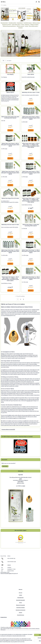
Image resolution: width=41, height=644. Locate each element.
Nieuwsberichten (20, 598)
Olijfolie (3, 354)
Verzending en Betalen (20, 608)
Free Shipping (10, 74)
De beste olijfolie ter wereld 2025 (8, 430)
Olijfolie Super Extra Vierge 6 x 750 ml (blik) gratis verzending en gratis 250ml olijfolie (10, 173)
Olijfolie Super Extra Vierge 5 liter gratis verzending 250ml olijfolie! (10, 117)
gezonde (29, 401)
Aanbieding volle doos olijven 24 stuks (10, 225)
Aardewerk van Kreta (7, 25)
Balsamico (27, 25)
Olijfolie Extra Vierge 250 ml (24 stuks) (10, 198)
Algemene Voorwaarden (21, 605)
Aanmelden (5, 466)
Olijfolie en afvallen (34, 25)
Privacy (21, 603)
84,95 (24, 486)
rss (19, 642)
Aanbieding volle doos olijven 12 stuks (31, 92)
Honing (23, 25)
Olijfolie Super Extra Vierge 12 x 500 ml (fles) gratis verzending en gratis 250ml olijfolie (31, 251)
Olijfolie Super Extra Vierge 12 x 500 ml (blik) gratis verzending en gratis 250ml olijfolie (10, 251)
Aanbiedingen (20, 23)
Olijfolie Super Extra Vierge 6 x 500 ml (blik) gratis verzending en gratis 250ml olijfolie (31, 118)
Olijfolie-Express (10, 92)
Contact (27, 26)
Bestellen (31, 103)
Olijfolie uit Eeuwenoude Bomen (9, 26)
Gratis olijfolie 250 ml (16, 25)
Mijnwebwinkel (34, 642)
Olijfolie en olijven (36, 23)
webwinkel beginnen (23, 642)
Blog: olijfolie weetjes (33, 26)
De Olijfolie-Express (28, 23)
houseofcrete (4, 635)
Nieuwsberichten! (4, 23)
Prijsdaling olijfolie (12, 23)
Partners (20, 613)
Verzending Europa (21, 615)
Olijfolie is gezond (20, 26)
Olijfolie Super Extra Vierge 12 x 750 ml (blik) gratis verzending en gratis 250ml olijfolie (31, 278)
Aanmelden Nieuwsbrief (21, 600)
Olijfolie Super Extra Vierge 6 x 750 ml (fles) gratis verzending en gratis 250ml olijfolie (31, 173)
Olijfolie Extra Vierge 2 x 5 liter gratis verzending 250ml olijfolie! (31, 225)
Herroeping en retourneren (21, 610)
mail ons (9, 565)
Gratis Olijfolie (31, 74)
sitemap (16, 642)
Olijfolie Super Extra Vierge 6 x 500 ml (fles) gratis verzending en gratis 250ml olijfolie (10, 145)
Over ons (21, 593)
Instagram (20, 28)
